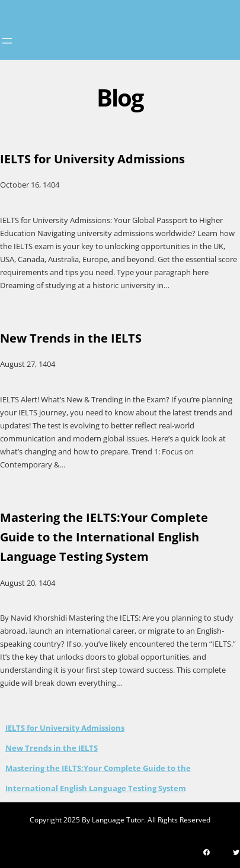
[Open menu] (7, 41)
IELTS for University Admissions (65, 728)
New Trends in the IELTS (52, 748)
